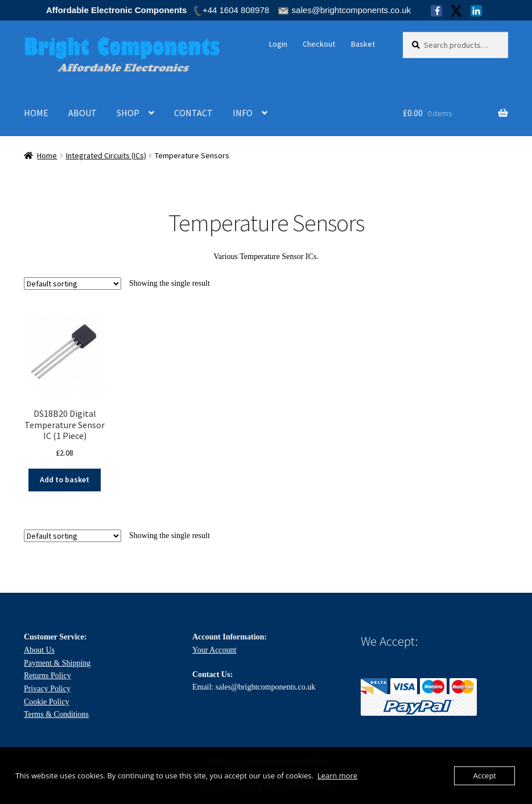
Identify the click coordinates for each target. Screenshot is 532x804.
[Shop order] (73, 284)
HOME (36, 113)
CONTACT (193, 113)
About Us (39, 650)
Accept (484, 776)
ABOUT (83, 113)
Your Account (215, 650)
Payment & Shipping (57, 663)
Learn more (337, 776)
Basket (363, 44)
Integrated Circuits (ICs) (106, 155)
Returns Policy (48, 676)
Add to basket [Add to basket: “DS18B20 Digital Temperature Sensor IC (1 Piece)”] (65, 479)
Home (47, 155)
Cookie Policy (47, 702)
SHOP (128, 113)
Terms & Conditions (56, 714)
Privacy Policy (47, 689)
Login (278, 44)
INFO (243, 113)
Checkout (319, 44)
